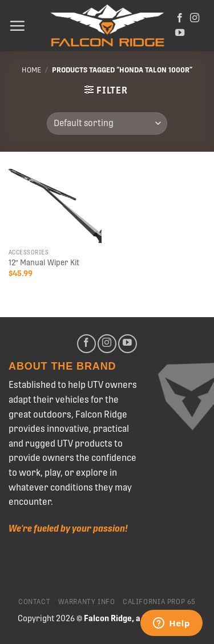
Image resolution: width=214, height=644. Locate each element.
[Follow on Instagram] (195, 18)
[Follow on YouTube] (180, 33)
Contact (34, 602)
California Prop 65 (159, 602)
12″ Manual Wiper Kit (44, 262)
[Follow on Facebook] (180, 18)
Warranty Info (87, 602)
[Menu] (17, 26)
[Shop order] (107, 123)
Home (31, 70)
